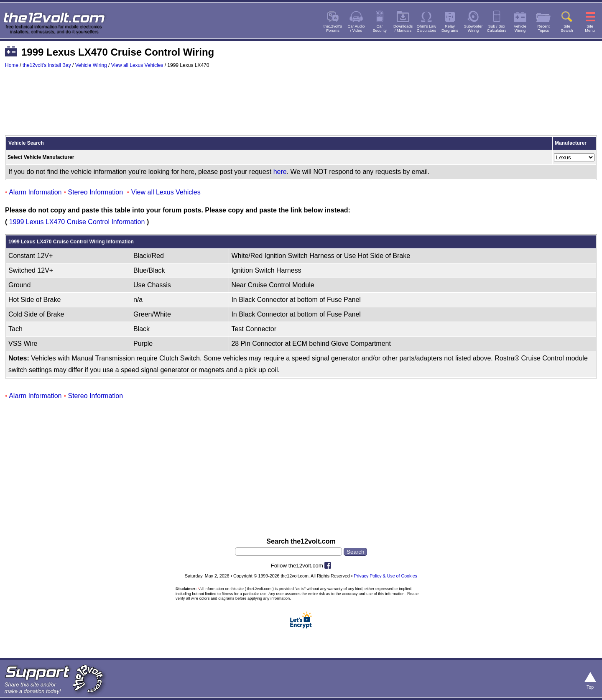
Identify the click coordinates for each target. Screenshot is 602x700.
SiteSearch (567, 28)
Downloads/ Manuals (403, 28)
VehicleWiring (520, 28)
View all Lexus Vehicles (137, 65)
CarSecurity (380, 28)
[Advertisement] (301, 106)
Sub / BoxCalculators (497, 28)
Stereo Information (96, 192)
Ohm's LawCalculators (427, 28)
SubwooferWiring (473, 28)
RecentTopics (543, 28)
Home (12, 65)
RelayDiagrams (450, 28)
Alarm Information (35, 192)
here (280, 172)
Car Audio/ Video (356, 28)
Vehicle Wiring (91, 65)
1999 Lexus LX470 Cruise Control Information (77, 222)
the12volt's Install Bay (47, 65)
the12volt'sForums (333, 28)
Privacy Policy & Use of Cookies (385, 576)
